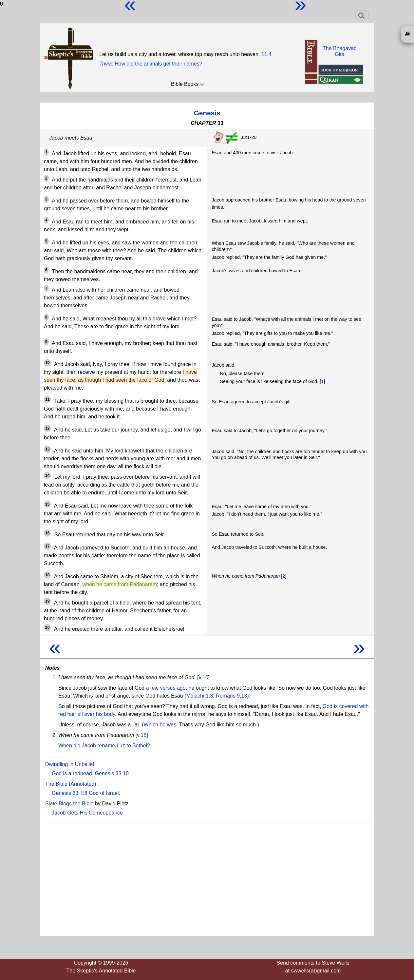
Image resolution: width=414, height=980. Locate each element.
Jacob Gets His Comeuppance (87, 813)
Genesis (207, 113)
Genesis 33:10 (112, 773)
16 (47, 533)
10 (47, 363)
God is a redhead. (73, 773)
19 (47, 601)
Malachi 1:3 (199, 696)
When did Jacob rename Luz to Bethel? (104, 746)
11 (47, 399)
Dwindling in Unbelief (70, 764)
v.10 (204, 677)
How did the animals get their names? (159, 64)
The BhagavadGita (340, 51)
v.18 (142, 735)
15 (47, 504)
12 (47, 428)
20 (47, 627)
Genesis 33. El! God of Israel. (86, 793)
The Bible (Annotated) (71, 784)
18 (47, 575)
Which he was (160, 725)
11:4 (266, 54)
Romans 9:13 (231, 696)
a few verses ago (166, 688)
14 (47, 475)
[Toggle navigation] (361, 15)
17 (47, 546)
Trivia (105, 64)
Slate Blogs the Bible (69, 804)
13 (47, 449)
